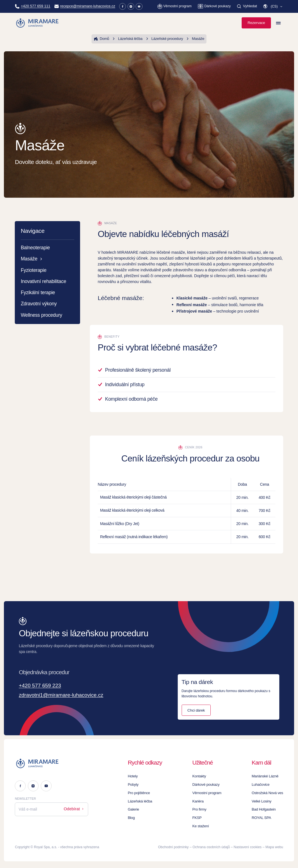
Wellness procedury (41, 315)
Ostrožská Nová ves (268, 792)
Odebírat (75, 807)
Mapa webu (274, 846)
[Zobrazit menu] (278, 23)
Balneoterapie (35, 248)
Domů (104, 39)
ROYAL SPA (263, 817)
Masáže (193, 39)
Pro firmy (203, 808)
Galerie (137, 808)
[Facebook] (117, 7)
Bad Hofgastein (265, 808)
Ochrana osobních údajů (211, 846)
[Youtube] (134, 7)
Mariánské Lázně (266, 775)
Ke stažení (204, 825)
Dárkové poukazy (209, 784)
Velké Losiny (263, 800)
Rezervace (256, 23)
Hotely (136, 775)
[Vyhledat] (247, 6)
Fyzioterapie (33, 270)
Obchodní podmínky (174, 846)
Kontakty (203, 775)
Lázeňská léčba (128, 39)
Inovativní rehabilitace (43, 281)
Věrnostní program (210, 792)
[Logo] (51, 762)
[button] (273, 6)
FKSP (200, 817)
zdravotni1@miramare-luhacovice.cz (66, 695)
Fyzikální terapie (38, 292)
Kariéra (201, 800)
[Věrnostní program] (176, 6)
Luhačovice (262, 784)
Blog (135, 817)
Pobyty (136, 784)
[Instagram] (126, 7)
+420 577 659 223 (42, 686)
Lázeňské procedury (163, 39)
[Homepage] (38, 23)
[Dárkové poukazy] (215, 6)
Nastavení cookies (247, 846)
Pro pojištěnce (142, 792)
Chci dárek (196, 709)
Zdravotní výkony (39, 304)
